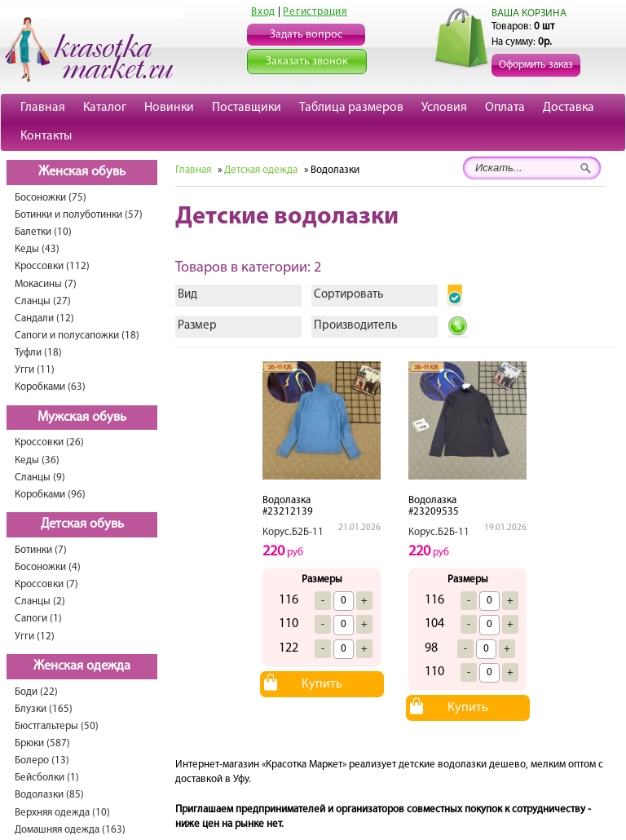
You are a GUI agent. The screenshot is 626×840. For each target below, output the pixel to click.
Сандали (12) (44, 318)
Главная (43, 108)
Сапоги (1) (38, 619)
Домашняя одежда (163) (70, 830)
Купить (322, 684)
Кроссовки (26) (49, 442)
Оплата (505, 108)
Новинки (169, 108)
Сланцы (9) (40, 477)
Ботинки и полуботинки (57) (79, 215)
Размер (197, 326)
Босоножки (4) (48, 567)
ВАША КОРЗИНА (529, 13)
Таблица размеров (351, 108)
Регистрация (315, 12)
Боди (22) (36, 692)
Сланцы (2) (40, 601)
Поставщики (247, 108)
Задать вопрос (306, 35)
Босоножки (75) (51, 198)
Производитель (355, 326)
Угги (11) (35, 370)
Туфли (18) (38, 353)
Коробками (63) (50, 387)
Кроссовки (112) (52, 266)
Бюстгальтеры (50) (57, 726)
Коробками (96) (50, 495)
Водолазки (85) (49, 795)
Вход (263, 12)
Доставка (569, 108)
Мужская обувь (82, 418)
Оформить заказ (536, 65)
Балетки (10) (43, 232)
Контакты (46, 136)
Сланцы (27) (43, 301)
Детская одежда (261, 170)
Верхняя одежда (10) (62, 813)
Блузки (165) (44, 709)
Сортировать (348, 295)
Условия (444, 108)
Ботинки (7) (41, 550)
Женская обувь (82, 172)
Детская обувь (82, 524)
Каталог (105, 108)
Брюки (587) (42, 743)
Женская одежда (82, 666)
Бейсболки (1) (47, 778)
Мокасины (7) (46, 284)
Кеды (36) (37, 460)
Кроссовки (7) (46, 584)
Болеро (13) (42, 760)
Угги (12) (35, 637)
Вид (187, 295)
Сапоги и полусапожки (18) (77, 336)
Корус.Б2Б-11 (293, 532)
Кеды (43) (37, 249)
